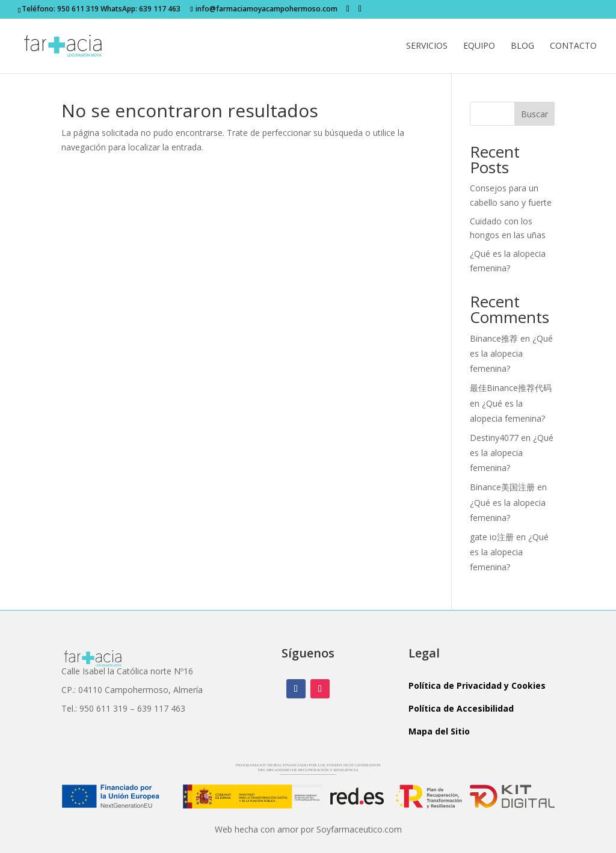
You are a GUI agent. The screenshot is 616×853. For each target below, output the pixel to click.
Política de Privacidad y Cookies (477, 685)
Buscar (534, 114)
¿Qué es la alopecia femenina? (511, 353)
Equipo (479, 46)
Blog (522, 46)
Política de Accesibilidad (461, 708)
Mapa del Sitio (439, 731)
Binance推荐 (494, 338)
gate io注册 (492, 537)
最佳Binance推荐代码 (511, 388)
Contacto (573, 46)
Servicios (427, 46)
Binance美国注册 (502, 487)
